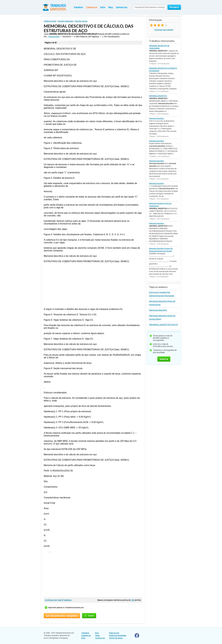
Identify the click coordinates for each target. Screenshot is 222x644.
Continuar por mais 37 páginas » (58, 600)
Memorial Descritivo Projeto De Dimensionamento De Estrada (161, 250)
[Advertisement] (93, 285)
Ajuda (97, 635)
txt (133, 600)
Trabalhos (78, 7)
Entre (103, 7)
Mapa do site (114, 633)
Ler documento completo (62, 616)
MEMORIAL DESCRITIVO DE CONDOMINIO (159, 47)
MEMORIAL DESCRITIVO (158, 96)
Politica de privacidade (118, 635)
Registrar (164, 359)
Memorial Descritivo (156, 118)
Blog (111, 7)
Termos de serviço (116, 638)
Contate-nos (122, 7)
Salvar (89, 616)
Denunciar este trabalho (164, 30)
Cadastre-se (92, 7)
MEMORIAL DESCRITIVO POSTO (163, 325)
